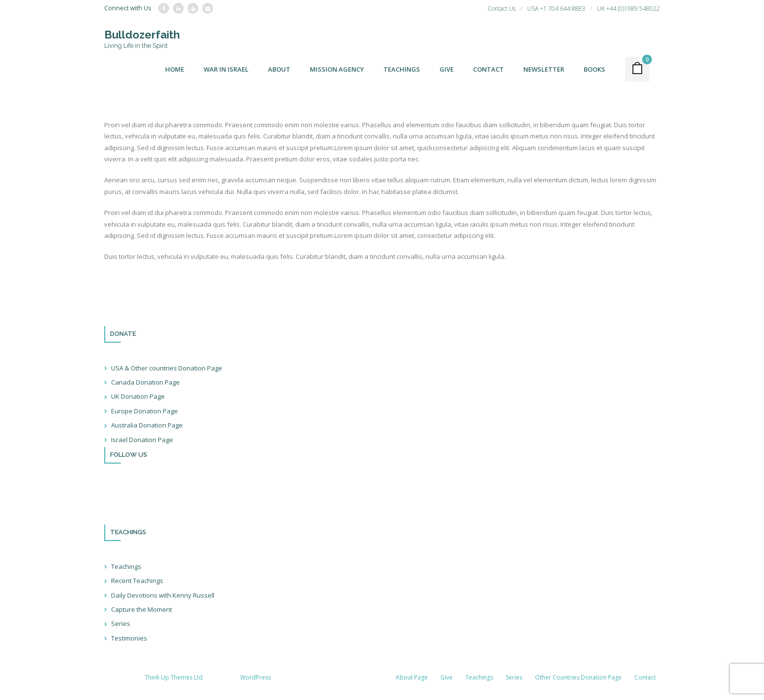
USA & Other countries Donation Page (167, 368)
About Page (412, 677)
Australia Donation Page (147, 425)
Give (447, 677)
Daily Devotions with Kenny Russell (163, 595)
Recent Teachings (137, 581)
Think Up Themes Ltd (174, 677)
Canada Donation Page (145, 382)
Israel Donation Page (142, 440)
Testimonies (129, 638)
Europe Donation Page (144, 411)
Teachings (126, 566)
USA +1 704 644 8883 (556, 9)
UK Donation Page (138, 396)
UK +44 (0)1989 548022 (628, 9)
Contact (645, 677)
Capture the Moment (142, 609)
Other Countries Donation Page (578, 677)
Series (121, 623)
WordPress (256, 677)
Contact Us (502, 9)
